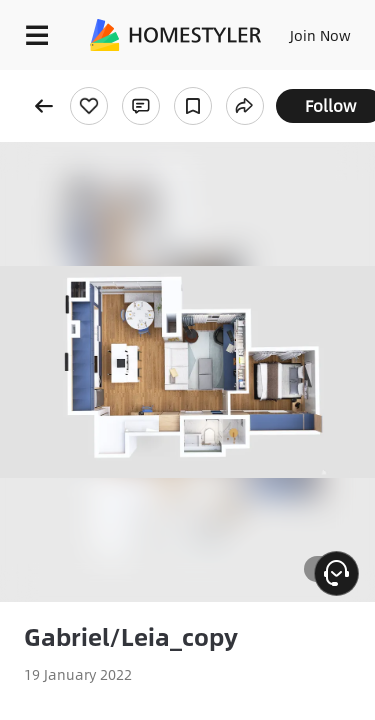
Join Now (320, 35)
